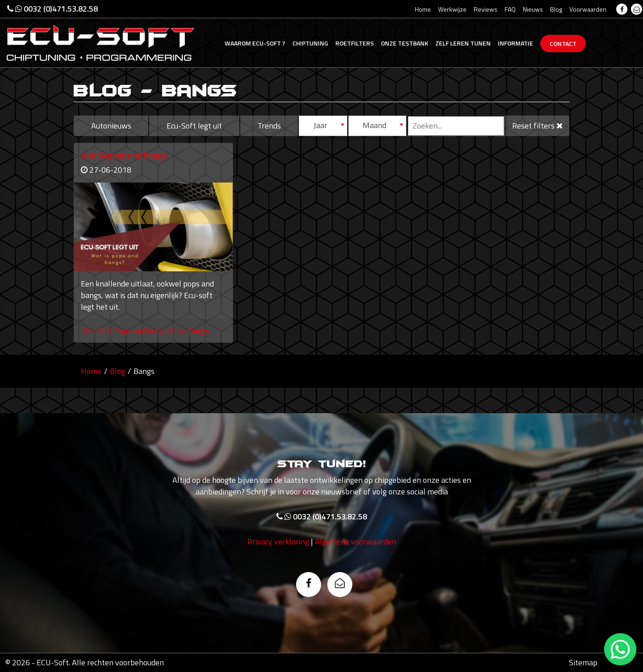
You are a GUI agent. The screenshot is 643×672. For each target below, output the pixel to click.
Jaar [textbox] (320, 125)
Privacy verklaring (278, 543)
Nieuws (533, 9)
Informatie (516, 43)
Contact (563, 44)
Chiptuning (310, 43)
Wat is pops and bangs (124, 155)
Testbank (405, 43)
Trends (269, 126)
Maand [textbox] (374, 125)
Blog (556, 9)
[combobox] (323, 126)
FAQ (510, 9)
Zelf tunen (463, 43)
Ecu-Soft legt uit (194, 126)
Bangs (199, 331)
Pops (179, 331)
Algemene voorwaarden (355, 543)
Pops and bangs (142, 331)
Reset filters (537, 126)
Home (423, 9)
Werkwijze (452, 9)
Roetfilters (355, 43)
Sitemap (583, 662)
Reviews (486, 9)
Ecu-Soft (255, 43)
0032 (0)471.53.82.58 (52, 9)
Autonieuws (111, 126)
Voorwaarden (588, 9)
